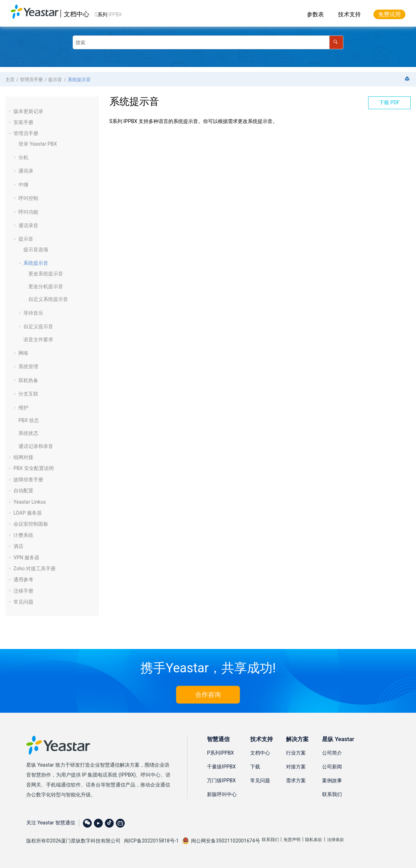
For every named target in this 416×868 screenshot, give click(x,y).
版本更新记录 (28, 111)
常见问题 (23, 602)
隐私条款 (314, 840)
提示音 (55, 80)
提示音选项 (36, 250)
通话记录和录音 (36, 446)
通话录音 (28, 225)
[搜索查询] (208, 42)
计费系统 (23, 535)
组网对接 (23, 457)
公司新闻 (332, 767)
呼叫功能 (28, 212)
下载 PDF (389, 102)
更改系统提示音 (46, 274)
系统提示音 (79, 80)
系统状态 (28, 433)
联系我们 (332, 794)
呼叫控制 (28, 198)
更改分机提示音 (46, 286)
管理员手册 (31, 80)
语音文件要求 (38, 340)
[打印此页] (408, 79)
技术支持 (349, 14)
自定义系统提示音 (48, 299)
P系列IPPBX (220, 753)
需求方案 (296, 780)
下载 (255, 767)
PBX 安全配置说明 (34, 468)
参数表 (315, 14)
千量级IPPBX (221, 767)
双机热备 (28, 380)
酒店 (18, 546)
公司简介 (332, 753)
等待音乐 (33, 313)
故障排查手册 (28, 480)
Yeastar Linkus (30, 502)
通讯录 (26, 171)
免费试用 (389, 14)
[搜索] (336, 42)
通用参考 (23, 579)
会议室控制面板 (31, 524)
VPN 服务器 (26, 558)
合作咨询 (208, 695)
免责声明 (292, 840)
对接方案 (296, 767)
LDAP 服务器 (28, 513)
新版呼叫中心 (222, 794)
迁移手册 (23, 591)
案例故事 (332, 780)
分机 (23, 157)
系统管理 (28, 366)
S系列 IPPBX (108, 15)
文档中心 (77, 14)
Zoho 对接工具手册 (35, 569)
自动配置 (23, 491)
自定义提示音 (38, 326)
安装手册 (23, 122)
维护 (23, 408)
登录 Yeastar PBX (38, 144)
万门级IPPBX (221, 780)
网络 (23, 353)
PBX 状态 (29, 420)
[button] (11, 111)
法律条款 (336, 840)
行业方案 (296, 753)
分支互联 (28, 394)
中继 (23, 185)
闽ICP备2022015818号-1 (151, 841)
